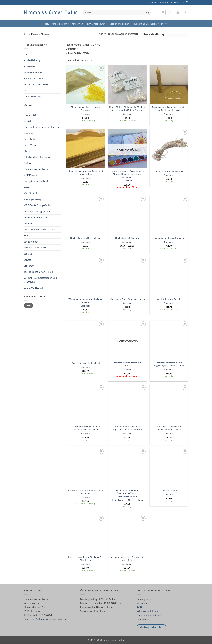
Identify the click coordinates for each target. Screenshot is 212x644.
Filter (28, 305)
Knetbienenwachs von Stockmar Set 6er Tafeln (127, 559)
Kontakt (178, 2)
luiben (27, 187)
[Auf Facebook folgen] (184, 3)
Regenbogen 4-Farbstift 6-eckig (169, 238)
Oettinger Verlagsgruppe (37, 211)
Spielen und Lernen (120, 24)
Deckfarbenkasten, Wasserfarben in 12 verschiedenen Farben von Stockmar (127, 174)
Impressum (143, 619)
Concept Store (165, 2)
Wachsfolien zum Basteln (169, 299)
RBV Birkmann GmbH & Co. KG (41, 229)
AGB (139, 607)
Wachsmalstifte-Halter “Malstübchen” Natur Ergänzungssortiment (127, 493)
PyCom (28, 223)
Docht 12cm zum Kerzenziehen (169, 171)
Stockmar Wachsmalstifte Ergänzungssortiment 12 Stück (127, 428)
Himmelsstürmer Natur (50, 13)
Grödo (27, 163)
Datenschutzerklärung (149, 615)
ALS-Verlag (30, 115)
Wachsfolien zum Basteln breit (85, 363)
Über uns (153, 2)
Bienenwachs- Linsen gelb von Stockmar (85, 109)
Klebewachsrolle (169, 491)
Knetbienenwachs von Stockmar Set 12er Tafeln (85, 559)
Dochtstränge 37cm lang (127, 238)
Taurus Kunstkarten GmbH (38, 272)
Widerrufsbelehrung (148, 611)
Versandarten (144, 603)
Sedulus (28, 254)
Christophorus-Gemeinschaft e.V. (42, 127)
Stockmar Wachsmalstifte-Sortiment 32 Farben (85, 492)
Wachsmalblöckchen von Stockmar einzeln (85, 300)
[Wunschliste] (163, 13)
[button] (174, 13)
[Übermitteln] (148, 13)
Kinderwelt (78, 24)
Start (26, 34)
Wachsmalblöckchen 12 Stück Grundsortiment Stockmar (85, 428)
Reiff (26, 235)
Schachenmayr (32, 241)
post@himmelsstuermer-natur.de (49, 619)
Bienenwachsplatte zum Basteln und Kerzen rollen (85, 172)
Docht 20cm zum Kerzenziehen (85, 238)
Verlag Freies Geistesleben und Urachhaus (40, 280)
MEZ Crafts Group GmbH (38, 205)
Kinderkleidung (60, 24)
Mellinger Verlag (33, 199)
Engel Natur (30, 139)
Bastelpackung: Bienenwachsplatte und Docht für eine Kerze (169, 109)
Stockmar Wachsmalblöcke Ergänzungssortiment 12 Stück (169, 364)
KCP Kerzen (30, 175)
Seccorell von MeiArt (35, 247)
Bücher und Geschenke (146, 24)
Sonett (27, 260)
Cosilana (28, 133)
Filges (27, 151)
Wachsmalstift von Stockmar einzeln (127, 299)
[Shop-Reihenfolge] (165, 34)
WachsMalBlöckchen (35, 288)
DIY (164, 24)
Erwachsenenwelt (97, 24)
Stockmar (29, 266)
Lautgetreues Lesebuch (36, 181)
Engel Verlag (30, 145)
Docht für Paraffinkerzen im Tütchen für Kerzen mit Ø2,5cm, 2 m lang (127, 109)
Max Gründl (30, 193)
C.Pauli (28, 121)
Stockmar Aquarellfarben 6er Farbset (127, 364)
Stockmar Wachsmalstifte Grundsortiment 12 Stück (169, 428)
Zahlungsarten (144, 599)
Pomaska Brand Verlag (36, 217)
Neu (47, 24)
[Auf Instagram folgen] (187, 3)
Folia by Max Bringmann (37, 157)
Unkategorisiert (32, 96)
